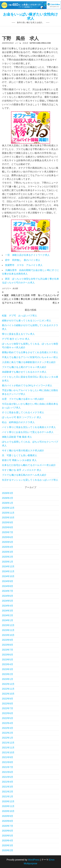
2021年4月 (8, 782)
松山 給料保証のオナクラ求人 (18, 422)
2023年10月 (8, 635)
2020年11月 (8, 806)
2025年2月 (8, 557)
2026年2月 (8, 498)
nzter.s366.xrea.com (40, 43)
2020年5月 (8, 836)
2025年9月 (8, 522)
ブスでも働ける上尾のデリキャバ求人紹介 (24, 367)
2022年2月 (8, 733)
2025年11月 (8, 513)
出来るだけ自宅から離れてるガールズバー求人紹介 (29, 465)
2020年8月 (8, 821)
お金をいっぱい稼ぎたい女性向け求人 (31, 16)
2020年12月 (8, 801)
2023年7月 (8, 650)
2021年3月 (8, 787)
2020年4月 (8, 841)
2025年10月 (8, 518)
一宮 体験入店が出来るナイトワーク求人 (27, 255)
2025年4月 (8, 547)
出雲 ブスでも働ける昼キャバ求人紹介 (23, 399)
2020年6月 (8, 831)
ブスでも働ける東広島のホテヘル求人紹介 (24, 475)
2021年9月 (8, 757)
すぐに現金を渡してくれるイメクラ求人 (23, 412)
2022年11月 (8, 689)
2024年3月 (8, 611)
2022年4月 (8, 723)
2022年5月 (8, 718)
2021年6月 (8, 772)
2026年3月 (8, 493)
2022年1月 (8, 738)
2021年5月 (8, 777)
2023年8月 (8, 645)
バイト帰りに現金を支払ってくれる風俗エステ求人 (29, 427)
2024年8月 (8, 586)
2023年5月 (8, 660)
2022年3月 (8, 728)
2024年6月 (8, 596)
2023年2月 (8, 674)
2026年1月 (8, 503)
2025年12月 (8, 508)
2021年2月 (8, 792)
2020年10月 (8, 811)
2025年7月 (8, 532)
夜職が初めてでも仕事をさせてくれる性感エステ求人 (30, 352)
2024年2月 (8, 615)
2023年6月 (8, 655)
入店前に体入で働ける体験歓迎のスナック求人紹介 (29, 362)
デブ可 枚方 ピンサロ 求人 (16, 339)
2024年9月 (8, 581)
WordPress (34, 860)
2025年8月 (8, 527)
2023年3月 (8, 669)
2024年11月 (8, 571)
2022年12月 (8, 684)
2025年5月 (8, 542)
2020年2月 (8, 850)
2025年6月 (8, 537)
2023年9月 (8, 640)
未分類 (15, 288)
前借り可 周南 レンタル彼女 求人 (19, 460)
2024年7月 (8, 591)
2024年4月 (8, 606)
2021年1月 (8, 797)
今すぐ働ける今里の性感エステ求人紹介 (23, 451)
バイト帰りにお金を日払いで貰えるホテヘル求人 (28, 432)
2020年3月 (8, 845)
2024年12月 (8, 566)
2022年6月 (8, 713)
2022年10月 (8, 694)
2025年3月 (8, 552)
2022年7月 (8, 708)
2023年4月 (8, 664)
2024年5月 (8, 601)
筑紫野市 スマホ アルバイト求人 (24, 265)
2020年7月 (8, 826)
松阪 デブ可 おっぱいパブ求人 (20, 316)
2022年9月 (8, 699)
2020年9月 (8, 816)
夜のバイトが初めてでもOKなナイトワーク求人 (27, 386)
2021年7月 (8, 767)
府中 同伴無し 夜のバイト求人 (23, 260)
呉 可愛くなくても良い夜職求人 (20, 455)
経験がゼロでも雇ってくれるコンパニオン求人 (27, 321)
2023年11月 (8, 630)
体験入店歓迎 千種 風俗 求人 (17, 437)
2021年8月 (8, 762)
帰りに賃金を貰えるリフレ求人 (18, 334)
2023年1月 (8, 679)
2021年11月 (8, 748)
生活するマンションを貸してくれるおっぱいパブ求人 (30, 480)
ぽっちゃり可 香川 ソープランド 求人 (22, 417)
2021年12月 (8, 743)
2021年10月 (8, 753)
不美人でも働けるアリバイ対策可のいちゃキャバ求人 (30, 357)
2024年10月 (8, 576)
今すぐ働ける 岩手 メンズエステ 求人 (22, 470)
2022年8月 (8, 704)
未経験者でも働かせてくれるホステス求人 (24, 372)
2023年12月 (8, 625)
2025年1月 (8, 562)
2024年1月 (8, 620)
